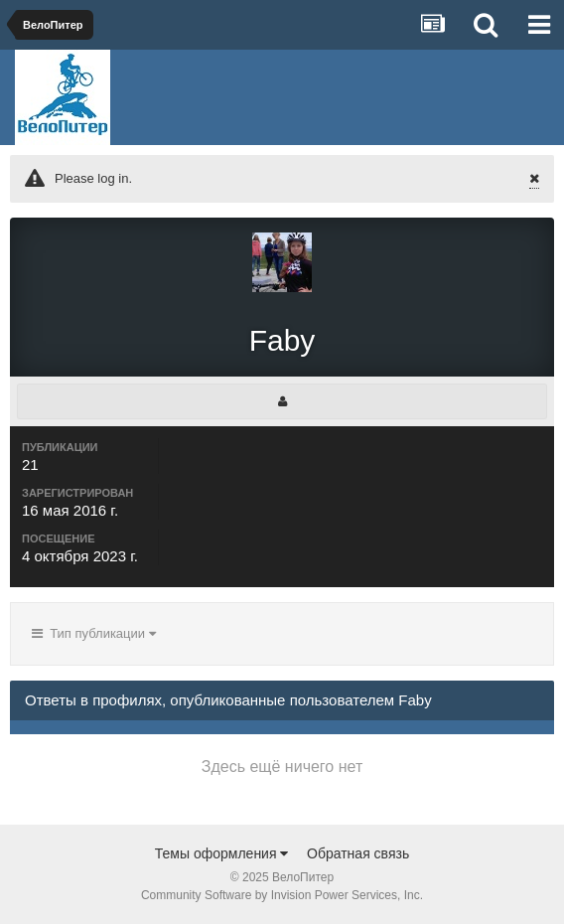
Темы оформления (222, 853)
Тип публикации (94, 633)
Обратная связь (358, 853)
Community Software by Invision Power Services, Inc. (282, 895)
